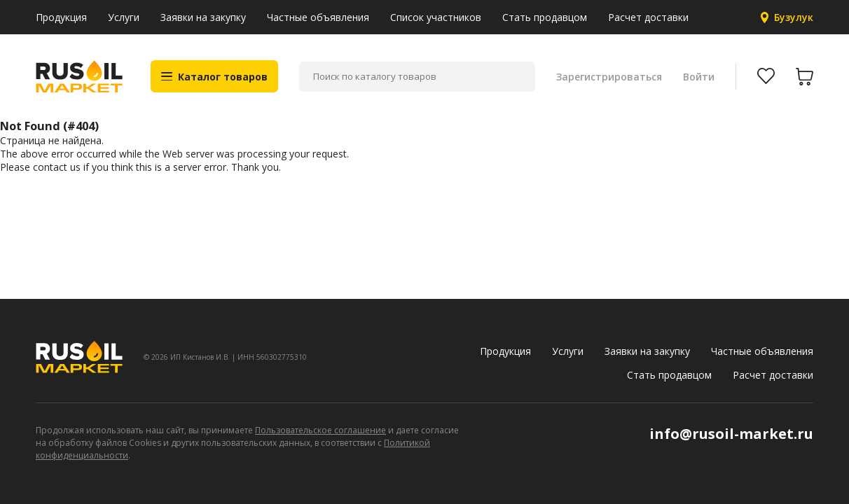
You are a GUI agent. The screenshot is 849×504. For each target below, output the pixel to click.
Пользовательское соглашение (320, 430)
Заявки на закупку (203, 17)
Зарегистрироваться (609, 77)
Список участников (436, 17)
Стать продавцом (545, 17)
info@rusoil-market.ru (731, 434)
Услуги (124, 17)
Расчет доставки (648, 17)
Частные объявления (318, 17)
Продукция (61, 17)
